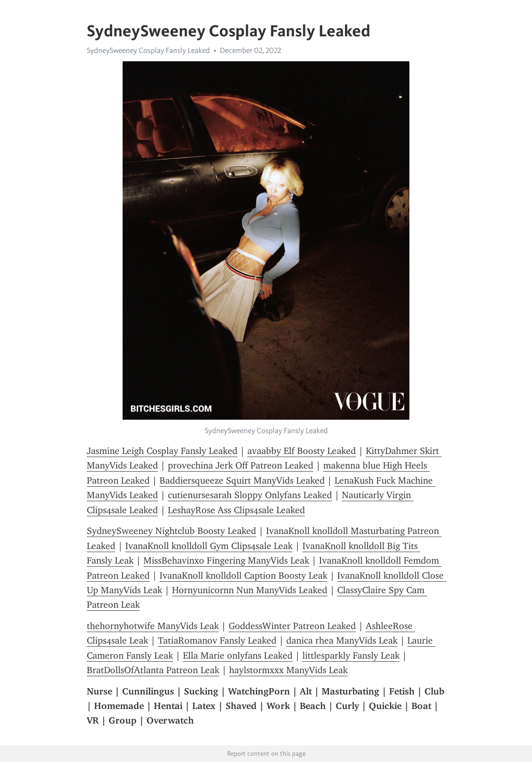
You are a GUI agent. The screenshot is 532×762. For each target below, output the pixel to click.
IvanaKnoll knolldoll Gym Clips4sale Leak (209, 546)
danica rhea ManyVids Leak (342, 640)
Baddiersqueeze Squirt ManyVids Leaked (242, 480)
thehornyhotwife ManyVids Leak (153, 626)
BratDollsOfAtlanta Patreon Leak (153, 670)
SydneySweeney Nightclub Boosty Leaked (171, 531)
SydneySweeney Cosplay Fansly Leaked (148, 50)
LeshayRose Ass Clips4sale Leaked (236, 510)
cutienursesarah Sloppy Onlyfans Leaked (250, 495)
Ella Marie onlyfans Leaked (238, 656)
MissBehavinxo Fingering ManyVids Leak (226, 560)
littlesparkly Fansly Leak (351, 656)
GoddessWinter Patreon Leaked (292, 626)
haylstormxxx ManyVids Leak (288, 670)
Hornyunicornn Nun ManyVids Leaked (250, 590)
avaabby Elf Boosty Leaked (302, 451)
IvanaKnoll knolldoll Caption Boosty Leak (243, 576)
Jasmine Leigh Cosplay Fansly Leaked (162, 451)
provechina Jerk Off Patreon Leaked (241, 465)
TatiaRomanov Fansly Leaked (217, 640)
